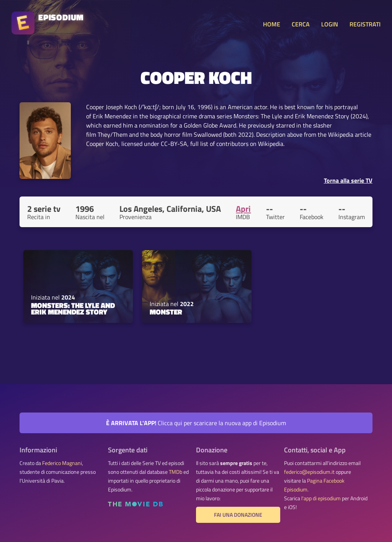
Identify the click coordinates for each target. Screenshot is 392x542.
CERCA (301, 24)
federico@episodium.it (309, 472)
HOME (272, 24)
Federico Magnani (62, 463)
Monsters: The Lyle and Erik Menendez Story (73, 309)
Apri (243, 209)
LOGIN (330, 24)
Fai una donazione (238, 515)
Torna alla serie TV (348, 180)
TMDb (176, 472)
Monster (166, 312)
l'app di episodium (321, 498)
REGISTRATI (365, 24)
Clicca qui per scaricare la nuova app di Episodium (196, 423)
